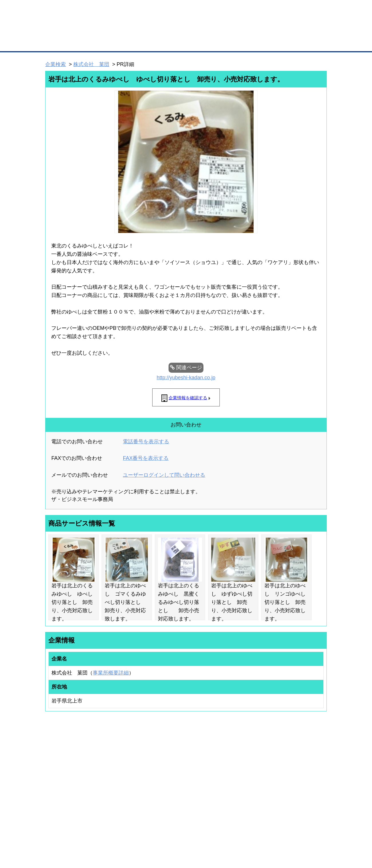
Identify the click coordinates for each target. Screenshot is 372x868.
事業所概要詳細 (111, 673)
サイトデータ (164, 834)
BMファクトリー (122, 787)
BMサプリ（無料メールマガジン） (66, 804)
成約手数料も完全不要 (141, 31)
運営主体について (291, 782)
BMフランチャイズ (123, 809)
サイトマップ (129, 834)
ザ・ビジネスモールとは (258, 10)
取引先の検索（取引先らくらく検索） (69, 774)
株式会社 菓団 (91, 64)
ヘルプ (193, 834)
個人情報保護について (300, 834)
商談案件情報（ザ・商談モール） (65, 789)
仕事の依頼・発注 (53, 782)
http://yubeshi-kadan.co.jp (186, 378)
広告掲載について (91, 834)
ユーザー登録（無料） (57, 767)
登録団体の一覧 (171, 767)
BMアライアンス (122, 802)
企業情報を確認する (188, 398)
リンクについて (224, 834)
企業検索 (56, 64)
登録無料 (67, 31)
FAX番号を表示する (146, 458)
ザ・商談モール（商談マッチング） (229, 43)
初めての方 (54, 834)
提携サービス (119, 795)
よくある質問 (288, 774)
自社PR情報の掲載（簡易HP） (63, 797)
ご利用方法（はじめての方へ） (301, 767)
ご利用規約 (259, 834)
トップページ (58, 42)
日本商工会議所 (243, 767)
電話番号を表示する (146, 442)
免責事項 (52, 842)
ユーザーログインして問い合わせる (164, 475)
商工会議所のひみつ (246, 774)
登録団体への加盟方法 (176, 774)
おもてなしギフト (244, 782)
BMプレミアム (120, 767)
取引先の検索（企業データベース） (143, 43)
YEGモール (239, 789)
